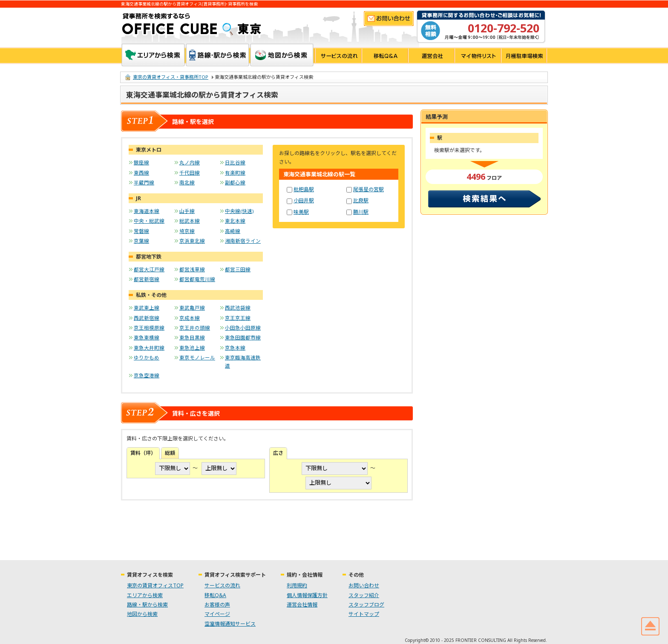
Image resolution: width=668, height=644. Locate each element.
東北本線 (235, 221)
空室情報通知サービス (230, 624)
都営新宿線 (147, 279)
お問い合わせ (389, 19)
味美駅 (301, 212)
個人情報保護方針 (307, 595)
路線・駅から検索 (217, 55)
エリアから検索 (153, 55)
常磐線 (141, 231)
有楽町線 (235, 173)
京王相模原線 (149, 328)
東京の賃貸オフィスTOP (155, 585)
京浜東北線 (192, 241)
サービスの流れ (338, 56)
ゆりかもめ (147, 358)
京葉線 (141, 241)
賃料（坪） (143, 453)
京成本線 (190, 318)
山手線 (187, 211)
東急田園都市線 (243, 338)
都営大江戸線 (149, 269)
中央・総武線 (149, 221)
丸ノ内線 (190, 162)
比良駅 (361, 200)
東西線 (141, 173)
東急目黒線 (192, 338)
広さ (278, 453)
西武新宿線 (147, 318)
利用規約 (297, 585)
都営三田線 (238, 269)
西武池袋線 (238, 308)
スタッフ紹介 (364, 595)
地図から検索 (282, 55)
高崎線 (233, 231)
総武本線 (190, 221)
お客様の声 (217, 605)
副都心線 (235, 183)
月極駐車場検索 (524, 56)
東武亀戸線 (192, 308)
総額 (170, 453)
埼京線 (187, 231)
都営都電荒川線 (197, 279)
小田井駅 (304, 200)
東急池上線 (192, 348)
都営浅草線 (192, 269)
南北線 (187, 183)
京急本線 (235, 348)
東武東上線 (147, 308)
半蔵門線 (144, 183)
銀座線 (141, 162)
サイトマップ (364, 614)
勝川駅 (361, 212)
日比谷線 (235, 162)
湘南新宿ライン (243, 241)
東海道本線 (147, 211)
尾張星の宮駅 (369, 189)
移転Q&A (384, 56)
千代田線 (190, 173)
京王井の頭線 (195, 328)
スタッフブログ (366, 605)
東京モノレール (197, 358)
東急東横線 (147, 338)
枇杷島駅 (304, 189)
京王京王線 (238, 318)
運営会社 (431, 56)
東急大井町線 (149, 348)
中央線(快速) (239, 211)
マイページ (217, 614)
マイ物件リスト (477, 56)
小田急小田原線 (243, 328)
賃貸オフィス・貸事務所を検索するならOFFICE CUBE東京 (191, 24)
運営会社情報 (302, 605)
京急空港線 (147, 375)
